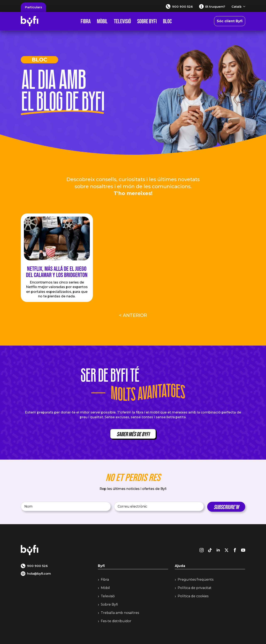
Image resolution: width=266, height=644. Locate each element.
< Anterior (133, 315)
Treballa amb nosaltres (120, 613)
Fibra (86, 21)
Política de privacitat (195, 588)
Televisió (122, 21)
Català (236, 7)
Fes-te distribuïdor (116, 621)
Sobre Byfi (147, 21)
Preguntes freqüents (196, 580)
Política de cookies (193, 596)
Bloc (167, 21)
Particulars (33, 7)
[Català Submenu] (243, 7)
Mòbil (102, 21)
